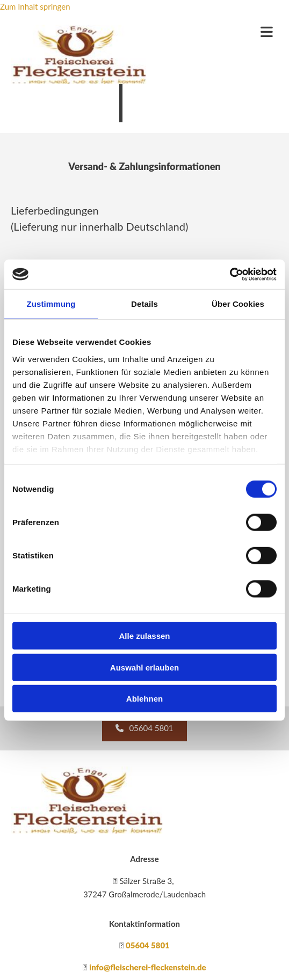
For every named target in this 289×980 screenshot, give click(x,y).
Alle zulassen (144, 636)
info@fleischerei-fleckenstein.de (148, 967)
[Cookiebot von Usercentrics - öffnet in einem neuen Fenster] (230, 274)
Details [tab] (144, 304)
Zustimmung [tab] (51, 304)
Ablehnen (144, 699)
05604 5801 (148, 945)
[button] (144, 728)
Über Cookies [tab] (238, 304)
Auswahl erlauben (144, 667)
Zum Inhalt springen (35, 6)
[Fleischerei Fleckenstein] (87, 830)
